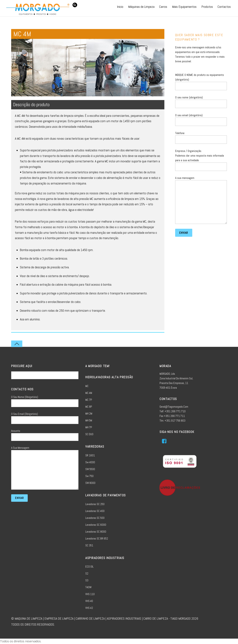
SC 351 (89, 545)
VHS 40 (89, 601)
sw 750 (89, 476)
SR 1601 (90, 455)
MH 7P (89, 427)
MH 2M (89, 413)
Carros (163, 7)
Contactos (224, 7)
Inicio (120, 7)
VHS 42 (89, 608)
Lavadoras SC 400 (95, 511)
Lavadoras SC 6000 (96, 525)
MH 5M (89, 420)
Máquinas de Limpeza (141, 7)
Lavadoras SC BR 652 (97, 538)
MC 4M (89, 393)
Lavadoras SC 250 (95, 504)
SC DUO (89, 434)
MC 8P (89, 407)
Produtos (207, 7)
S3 (87, 580)
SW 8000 (90, 483)
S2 (87, 573)
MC (87, 386)
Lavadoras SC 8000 (96, 532)
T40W (88, 587)
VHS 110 (90, 594)
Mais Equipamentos (184, 7)
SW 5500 (90, 469)
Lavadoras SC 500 (95, 518)
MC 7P (89, 400)
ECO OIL (89, 567)
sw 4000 (90, 462)
